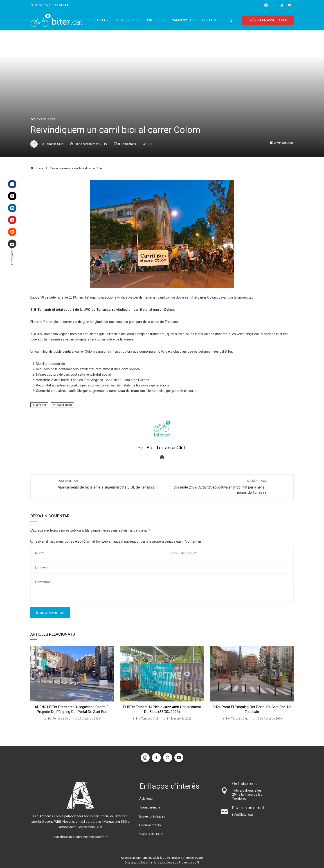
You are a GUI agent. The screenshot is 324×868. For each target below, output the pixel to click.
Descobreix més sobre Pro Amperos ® (80, 837)
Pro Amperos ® (189, 862)
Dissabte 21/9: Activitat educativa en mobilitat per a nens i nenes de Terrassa (217, 487)
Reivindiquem (63, 405)
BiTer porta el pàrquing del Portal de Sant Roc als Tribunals (252, 709)
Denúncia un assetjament (268, 20)
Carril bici (40, 405)
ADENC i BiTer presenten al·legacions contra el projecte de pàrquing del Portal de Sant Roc (72, 709)
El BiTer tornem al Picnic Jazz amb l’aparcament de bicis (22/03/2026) (162, 709)
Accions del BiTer (43, 119)
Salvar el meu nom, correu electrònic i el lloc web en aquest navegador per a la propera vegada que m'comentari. (119, 541)
